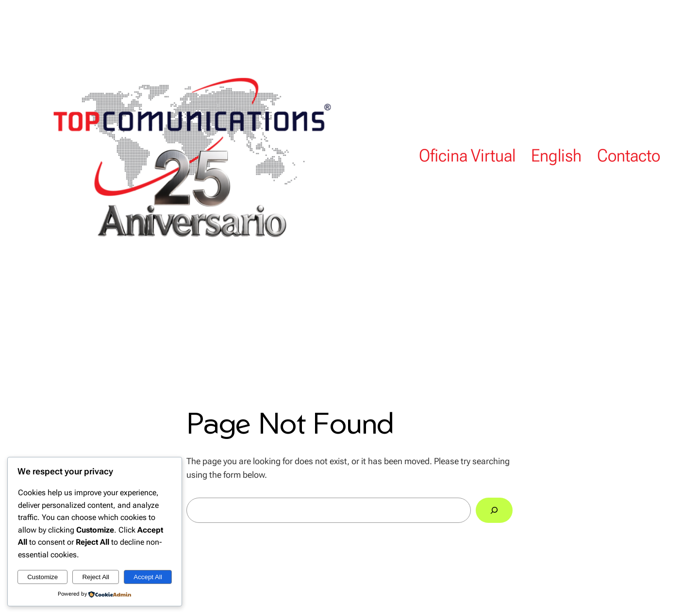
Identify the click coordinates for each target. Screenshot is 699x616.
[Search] (494, 510)
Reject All (96, 577)
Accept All (148, 577)
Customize (42, 577)
